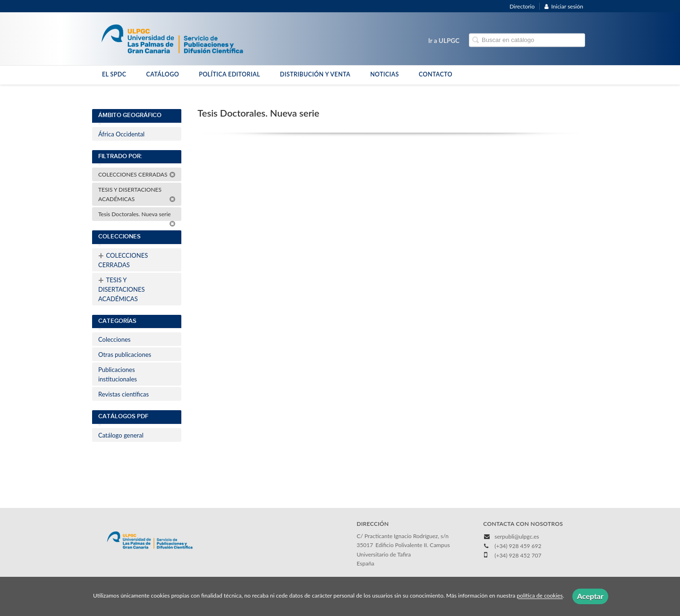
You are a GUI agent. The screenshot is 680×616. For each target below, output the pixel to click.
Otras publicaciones (125, 354)
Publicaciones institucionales (118, 374)
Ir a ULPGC (444, 41)
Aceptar (590, 596)
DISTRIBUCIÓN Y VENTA (315, 74)
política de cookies (540, 596)
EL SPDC (114, 74)
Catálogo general (121, 435)
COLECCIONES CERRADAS (137, 174)
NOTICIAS (385, 74)
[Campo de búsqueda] (527, 40)
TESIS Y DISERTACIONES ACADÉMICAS (137, 194)
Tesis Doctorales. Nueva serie (137, 216)
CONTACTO (436, 74)
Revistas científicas (123, 394)
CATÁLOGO (162, 74)
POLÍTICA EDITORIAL (229, 74)
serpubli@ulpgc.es (517, 536)
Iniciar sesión (564, 6)
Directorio (522, 6)
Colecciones (114, 339)
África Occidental (121, 134)
